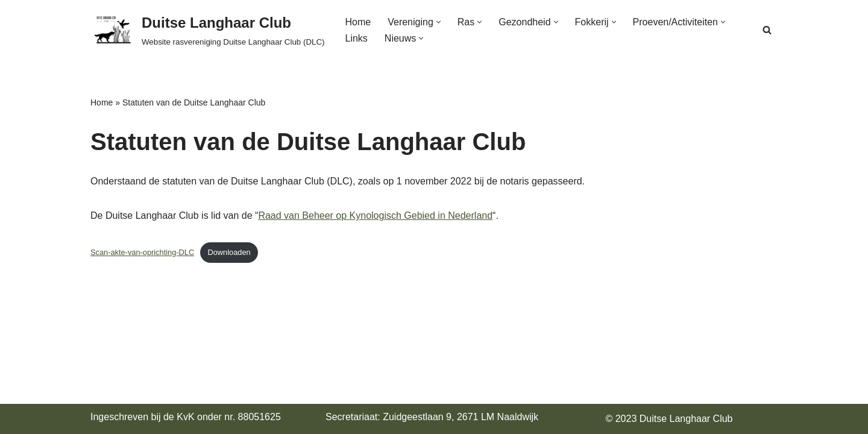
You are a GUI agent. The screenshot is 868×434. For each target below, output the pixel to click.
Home (358, 22)
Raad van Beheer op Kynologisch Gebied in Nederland (375, 215)
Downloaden (229, 252)
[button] (439, 22)
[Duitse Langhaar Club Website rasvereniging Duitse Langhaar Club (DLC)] (208, 30)
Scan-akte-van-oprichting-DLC (142, 252)
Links (357, 38)
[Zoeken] (767, 30)
